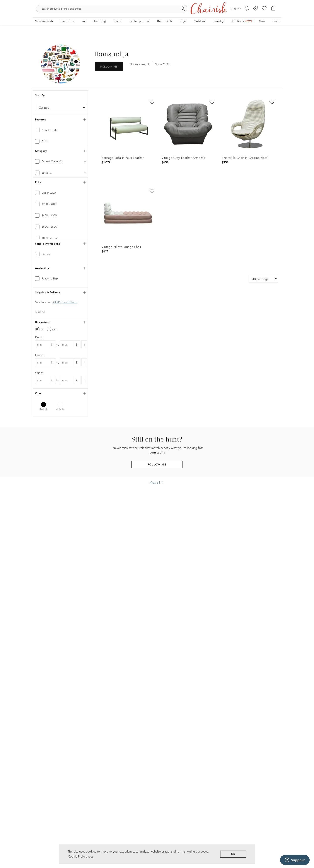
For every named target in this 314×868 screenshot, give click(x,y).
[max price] (73, 276)
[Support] (295, 860)
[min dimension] (42, 410)
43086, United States (65, 369)
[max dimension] (67, 410)
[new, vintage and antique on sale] (262, 32)
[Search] (204, 17)
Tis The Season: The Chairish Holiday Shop (157, 3)
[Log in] (236, 17)
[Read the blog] (276, 32)
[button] (264, 17)
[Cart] (273, 17)
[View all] (157, 557)
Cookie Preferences (81, 856)
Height (40, 421)
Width (39, 439)
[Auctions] (242, 32)
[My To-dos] (247, 17)
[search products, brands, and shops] (157, 17)
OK (233, 854)
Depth (39, 403)
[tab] (61, 133)
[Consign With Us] (256, 17)
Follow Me (109, 70)
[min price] (48, 276)
